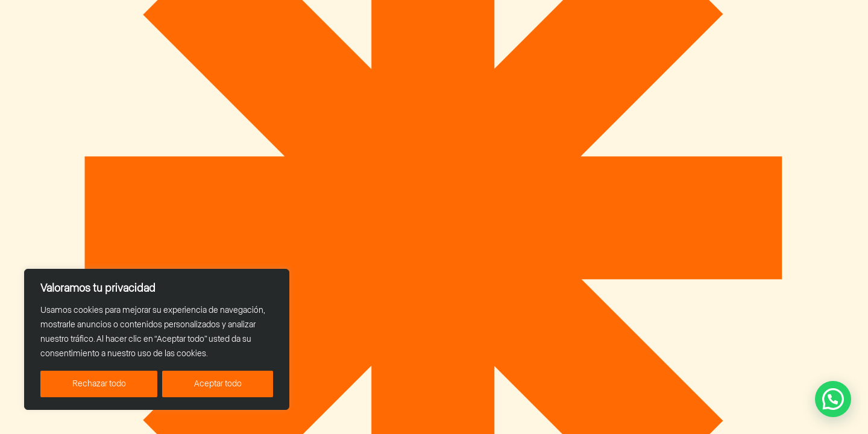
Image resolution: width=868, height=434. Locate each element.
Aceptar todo (218, 384)
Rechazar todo (99, 384)
